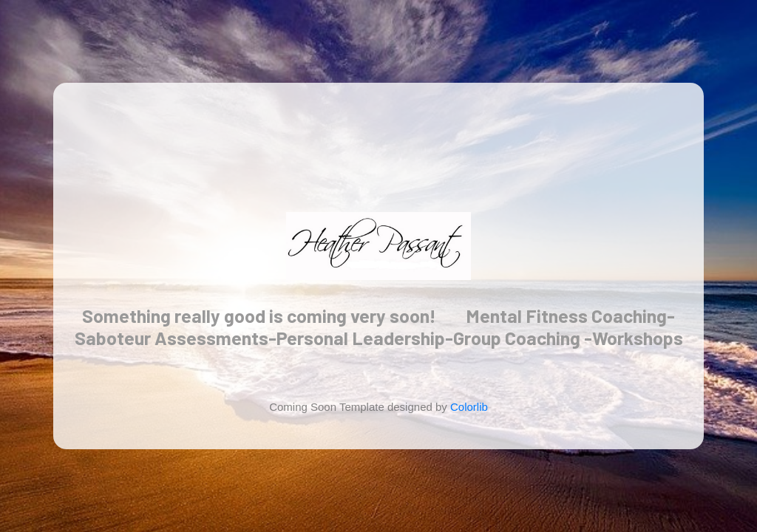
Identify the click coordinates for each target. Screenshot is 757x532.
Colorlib (469, 407)
